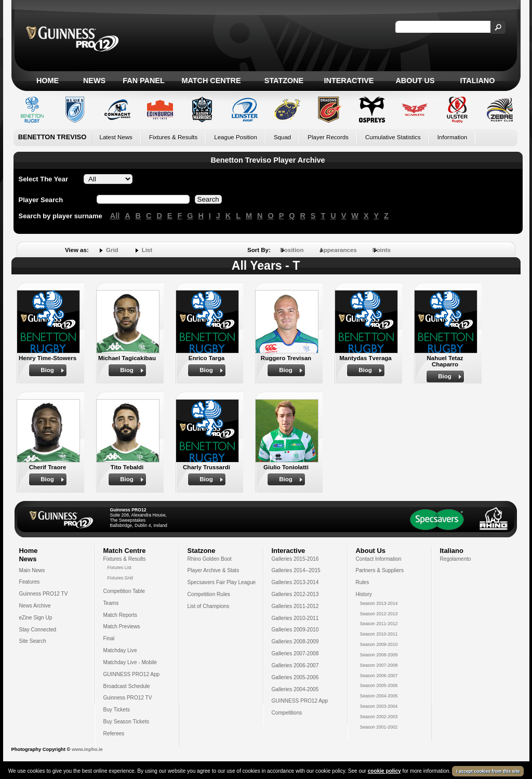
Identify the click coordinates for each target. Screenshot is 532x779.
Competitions (287, 713)
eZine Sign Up (36, 618)
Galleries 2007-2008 (295, 653)
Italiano (478, 81)
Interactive (349, 81)
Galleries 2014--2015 (296, 570)
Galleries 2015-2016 (295, 559)
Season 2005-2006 (379, 685)
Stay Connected (38, 630)
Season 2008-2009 (379, 655)
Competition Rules (209, 594)
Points (382, 250)
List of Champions (209, 606)
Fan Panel (143, 81)
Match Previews (122, 626)
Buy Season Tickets (127, 722)
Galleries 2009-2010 (295, 630)
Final (109, 638)
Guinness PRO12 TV (44, 594)
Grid (112, 250)
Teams (111, 603)
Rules (363, 582)
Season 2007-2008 (379, 665)
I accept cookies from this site (488, 772)
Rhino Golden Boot (210, 559)
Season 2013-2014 (379, 603)
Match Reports (121, 615)
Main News (32, 570)
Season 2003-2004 (379, 706)
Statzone (284, 81)
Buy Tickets (117, 710)
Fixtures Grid (120, 578)
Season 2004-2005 (379, 696)
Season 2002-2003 (379, 717)
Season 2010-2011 (379, 634)
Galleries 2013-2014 (295, 582)
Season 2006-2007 (379, 676)
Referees (114, 734)
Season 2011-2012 (379, 624)
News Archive (35, 606)
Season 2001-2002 (379, 727)
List (147, 250)
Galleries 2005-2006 (295, 677)
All (115, 216)
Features (30, 582)
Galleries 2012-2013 (295, 594)
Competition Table (124, 591)
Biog (47, 370)
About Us (415, 81)
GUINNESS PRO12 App (132, 674)
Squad (282, 137)
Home (48, 81)
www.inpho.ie (87, 749)
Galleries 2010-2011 (295, 618)
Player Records (328, 137)
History (364, 594)
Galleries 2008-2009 (295, 642)
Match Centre (211, 81)
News (94, 81)
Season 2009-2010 (379, 644)
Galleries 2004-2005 (295, 689)
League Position (236, 137)
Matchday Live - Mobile (130, 662)
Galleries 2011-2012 (295, 606)
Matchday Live (120, 650)
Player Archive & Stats (214, 570)
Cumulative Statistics (393, 137)
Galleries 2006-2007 (295, 665)
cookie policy (384, 772)
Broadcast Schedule (127, 686)
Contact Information (379, 559)
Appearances (338, 250)
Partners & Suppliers (380, 570)
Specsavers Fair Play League (222, 582)
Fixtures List (120, 567)
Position (292, 250)
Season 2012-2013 (379, 614)
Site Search (33, 641)
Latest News (116, 137)
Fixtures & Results (173, 137)
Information (453, 137)
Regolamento (456, 559)
